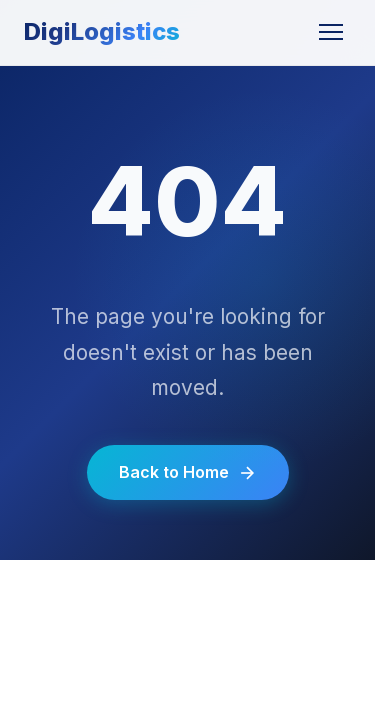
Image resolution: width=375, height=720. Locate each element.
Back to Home (188, 472)
